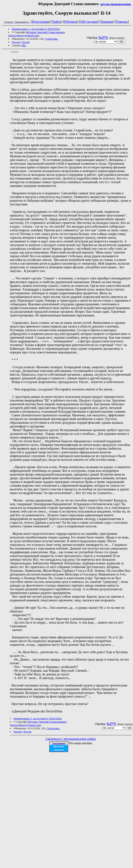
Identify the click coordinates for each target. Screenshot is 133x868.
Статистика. (51, 39)
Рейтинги (71, 22)
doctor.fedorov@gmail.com (24, 35)
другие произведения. (116, 4)
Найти (57, 22)
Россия (26, 42)
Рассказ (16, 42)
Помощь (122, 22)
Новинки (107, 22)
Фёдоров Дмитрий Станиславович (45, 32)
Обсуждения (89, 22)
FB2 (24, 45)
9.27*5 (103, 38)
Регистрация (41, 22)
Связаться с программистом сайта (71, 739)
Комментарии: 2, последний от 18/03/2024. (36, 29)
